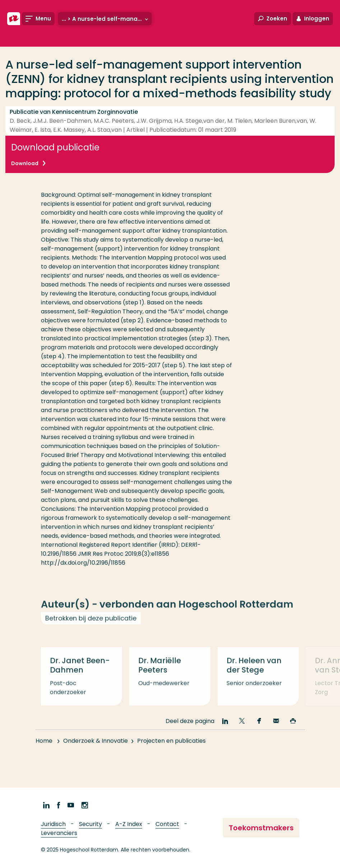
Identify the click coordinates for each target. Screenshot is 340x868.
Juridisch (53, 824)
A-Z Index (129, 824)
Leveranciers (59, 833)
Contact (167, 824)
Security (90, 824)
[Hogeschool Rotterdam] (14, 19)
